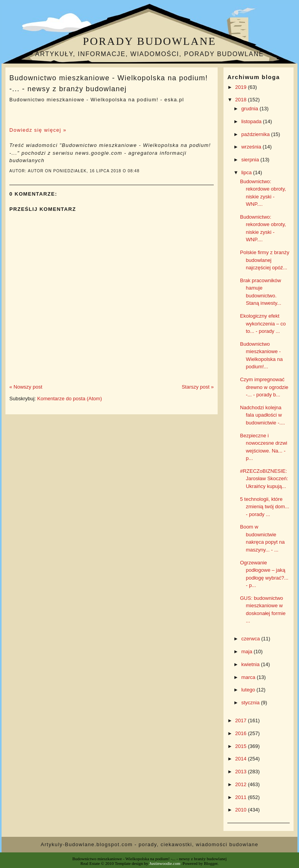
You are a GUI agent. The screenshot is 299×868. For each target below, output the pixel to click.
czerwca (251, 639)
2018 (242, 100)
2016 (242, 733)
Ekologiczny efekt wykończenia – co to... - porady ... (263, 324)
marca (249, 677)
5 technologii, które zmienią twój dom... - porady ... (264, 507)
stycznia (251, 703)
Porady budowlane (149, 41)
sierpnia (251, 160)
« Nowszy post (26, 387)
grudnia (251, 109)
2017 (242, 720)
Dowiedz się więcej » (38, 130)
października (256, 134)
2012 (242, 784)
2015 (242, 746)
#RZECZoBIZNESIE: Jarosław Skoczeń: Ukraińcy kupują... (264, 479)
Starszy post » (198, 387)
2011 (242, 797)
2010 (242, 810)
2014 (242, 759)
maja (248, 651)
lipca (247, 172)
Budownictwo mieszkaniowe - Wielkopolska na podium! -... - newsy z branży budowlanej (109, 83)
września (252, 147)
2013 (242, 772)
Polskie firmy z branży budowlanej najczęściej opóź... (264, 260)
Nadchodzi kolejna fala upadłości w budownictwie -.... (262, 415)
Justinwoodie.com (165, 863)
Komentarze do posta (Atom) (70, 399)
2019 (242, 87)
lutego (249, 690)
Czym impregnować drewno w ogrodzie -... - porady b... (264, 387)
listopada (252, 121)
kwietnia (251, 664)
